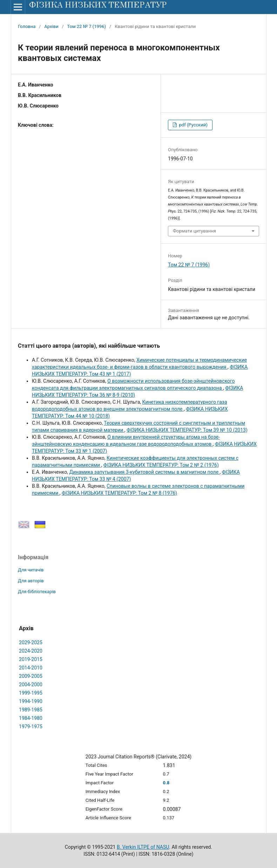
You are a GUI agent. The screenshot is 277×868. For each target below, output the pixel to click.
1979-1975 (31, 727)
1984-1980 (31, 718)
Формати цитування (194, 231)
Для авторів (31, 581)
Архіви (51, 26)
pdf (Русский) (193, 125)
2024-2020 (31, 651)
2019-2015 (31, 659)
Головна (27, 26)
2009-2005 (31, 676)
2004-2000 (31, 685)
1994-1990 (31, 701)
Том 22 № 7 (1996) (86, 26)
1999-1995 (31, 693)
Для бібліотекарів (37, 592)
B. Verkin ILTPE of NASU (143, 847)
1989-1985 (31, 710)
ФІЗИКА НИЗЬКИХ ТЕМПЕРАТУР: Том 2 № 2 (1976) (161, 465)
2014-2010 (31, 668)
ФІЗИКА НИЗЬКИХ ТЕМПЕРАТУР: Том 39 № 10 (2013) (187, 430)
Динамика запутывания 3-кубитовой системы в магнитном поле (144, 472)
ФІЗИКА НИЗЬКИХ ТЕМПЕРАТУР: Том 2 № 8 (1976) (119, 493)
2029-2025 (31, 643)
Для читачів (31, 570)
